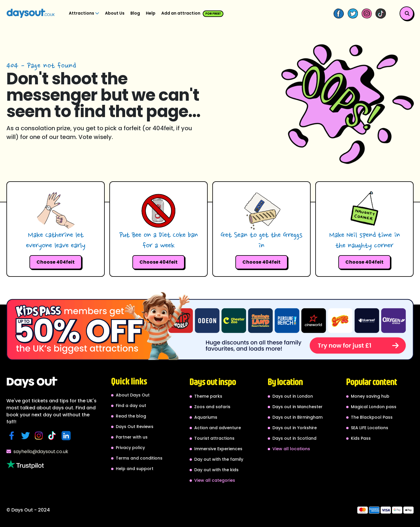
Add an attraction (192, 14)
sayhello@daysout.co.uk (37, 452)
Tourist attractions (214, 438)
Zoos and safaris (212, 407)
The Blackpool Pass (372, 417)
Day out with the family (219, 459)
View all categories (215, 480)
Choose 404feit (56, 262)
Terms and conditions (139, 458)
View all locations (291, 449)
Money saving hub (370, 396)
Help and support (135, 469)
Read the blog (131, 416)
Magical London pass (374, 407)
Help (151, 13)
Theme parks (208, 396)
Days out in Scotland (294, 438)
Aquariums (206, 417)
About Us (115, 13)
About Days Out (133, 395)
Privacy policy (130, 448)
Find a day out (131, 406)
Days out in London (293, 396)
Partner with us (132, 437)
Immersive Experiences (218, 449)
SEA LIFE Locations (370, 428)
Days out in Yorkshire (295, 428)
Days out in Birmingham (297, 417)
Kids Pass (361, 438)
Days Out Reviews (135, 427)
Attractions (84, 13)
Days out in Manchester (297, 407)
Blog (135, 13)
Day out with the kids (216, 470)
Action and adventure (218, 428)
